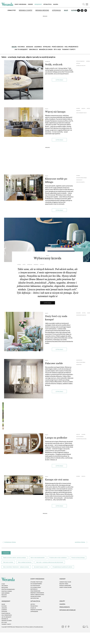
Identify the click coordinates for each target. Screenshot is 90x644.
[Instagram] (82, 11)
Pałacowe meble (54, 363)
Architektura (35, 598)
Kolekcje (47, 61)
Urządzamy (38, 4)
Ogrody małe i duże (65, 582)
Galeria (56, 4)
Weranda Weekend (42, 10)
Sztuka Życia (47, 4)
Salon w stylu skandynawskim (38, 558)
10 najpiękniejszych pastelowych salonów (62, 567)
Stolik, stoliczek (54, 65)
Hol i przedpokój (7, 615)
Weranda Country (26, 10)
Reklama (4, 595)
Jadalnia (4, 608)
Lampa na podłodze (56, 438)
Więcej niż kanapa (55, 112)
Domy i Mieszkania (21, 4)
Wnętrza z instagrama (37, 593)
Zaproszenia (34, 612)
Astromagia (56, 10)
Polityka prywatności (8, 589)
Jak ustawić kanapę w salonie (41, 567)
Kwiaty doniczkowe (66, 587)
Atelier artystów (36, 596)
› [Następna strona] (81, 542)
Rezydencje (34, 589)
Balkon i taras (64, 584)
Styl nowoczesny (36, 587)
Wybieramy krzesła (48, 258)
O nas (3, 584)
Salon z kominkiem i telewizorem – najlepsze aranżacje (16, 567)
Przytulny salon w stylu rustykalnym (58, 558)
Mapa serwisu (6, 593)
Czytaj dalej (59, 80)
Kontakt (4, 597)
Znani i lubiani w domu (37, 595)
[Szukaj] (84, 4)
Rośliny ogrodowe (65, 586)
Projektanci (34, 606)
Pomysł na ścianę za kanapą (78, 558)
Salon (47, 109)
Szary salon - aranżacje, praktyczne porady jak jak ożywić (50, 562)
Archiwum (5, 586)
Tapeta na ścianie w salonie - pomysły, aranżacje (14, 558)
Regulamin (5, 588)
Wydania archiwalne (68, 610)
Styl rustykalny (35, 586)
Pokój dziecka (6, 613)
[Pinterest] (86, 11)
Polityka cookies (7, 591)
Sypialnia (4, 612)
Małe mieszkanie (35, 591)
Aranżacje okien (7, 621)
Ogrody (30, 4)
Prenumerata (65, 607)
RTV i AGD (4, 622)
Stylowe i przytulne (36, 582)
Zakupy (62, 601)
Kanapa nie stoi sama (57, 480)
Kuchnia (4, 606)
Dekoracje (5, 619)
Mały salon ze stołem (8, 562)
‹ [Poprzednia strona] (9, 542)
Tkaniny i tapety (6, 624)
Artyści (33, 604)
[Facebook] (79, 11)
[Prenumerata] (84, 627)
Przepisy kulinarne (36, 610)
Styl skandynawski (36, 584)
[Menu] (87, 4)
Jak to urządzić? (6, 617)
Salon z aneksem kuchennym (25, 562)
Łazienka (4, 610)
